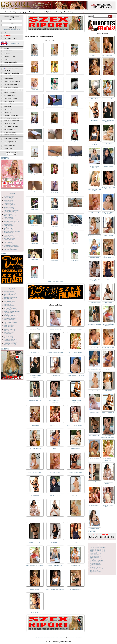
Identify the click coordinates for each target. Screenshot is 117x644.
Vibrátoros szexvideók (96, 573)
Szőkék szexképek (8, 324)
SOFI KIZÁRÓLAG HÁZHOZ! (76, 352)
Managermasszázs (11, 126)
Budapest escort (10, 135)
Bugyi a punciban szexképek (11, 210)
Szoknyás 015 (75, 124)
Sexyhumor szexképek (10, 315)
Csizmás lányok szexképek (11, 213)
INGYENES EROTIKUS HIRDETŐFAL (11, 142)
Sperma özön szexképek (10, 318)
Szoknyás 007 (35, 90)
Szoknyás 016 (35, 140)
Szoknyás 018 (75, 141)
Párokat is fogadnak (12, 118)
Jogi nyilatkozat (39, 637)
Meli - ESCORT (95, 459)
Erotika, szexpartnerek (75, 12)
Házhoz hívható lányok (13, 73)
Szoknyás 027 (75, 192)
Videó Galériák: (102, 545)
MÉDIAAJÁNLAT (9, 149)
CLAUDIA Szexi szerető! (76, 472)
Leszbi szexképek (8, 244)
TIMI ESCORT (35, 425)
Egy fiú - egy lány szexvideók (98, 548)
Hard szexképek (8, 228)
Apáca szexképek (8, 200)
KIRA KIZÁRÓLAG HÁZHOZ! (35, 566)
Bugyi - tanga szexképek (10, 209)
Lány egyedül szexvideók (97, 560)
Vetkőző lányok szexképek (11, 342)
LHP (5, 12)
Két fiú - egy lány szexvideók (98, 549)
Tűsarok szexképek (9, 341)
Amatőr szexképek (9, 197)
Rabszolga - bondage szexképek (12, 311)
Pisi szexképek (8, 304)
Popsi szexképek (8, 307)
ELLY (95, 482)
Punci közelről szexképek (10, 310)
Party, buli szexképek (9, 301)
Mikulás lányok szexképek (11, 249)
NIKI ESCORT (76, 496)
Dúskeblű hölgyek (11, 87)
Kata (76, 542)
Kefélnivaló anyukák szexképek (12, 237)
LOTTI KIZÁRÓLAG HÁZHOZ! (76, 376)
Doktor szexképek (8, 217)
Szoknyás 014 (55, 124)
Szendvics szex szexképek (10, 322)
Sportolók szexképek (9, 320)
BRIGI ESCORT (94, 257)
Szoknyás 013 (35, 124)
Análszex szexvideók (96, 553)
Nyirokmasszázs (10, 132)
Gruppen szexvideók (95, 556)
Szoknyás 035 (55, 243)
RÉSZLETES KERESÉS (11, 39)
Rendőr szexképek (8, 313)
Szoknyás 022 (35, 174)
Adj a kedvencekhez (61, 637)
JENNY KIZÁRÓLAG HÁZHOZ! (55, 589)
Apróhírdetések (37, 12)
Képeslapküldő (61, 12)
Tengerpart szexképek (9, 329)
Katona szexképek (8, 235)
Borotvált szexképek (9, 207)
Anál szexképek (8, 199)
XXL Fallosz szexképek (10, 345)
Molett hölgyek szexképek (11, 293)
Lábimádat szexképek (9, 241)
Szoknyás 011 (55, 106)
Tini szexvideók (94, 570)
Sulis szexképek (8, 321)
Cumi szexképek (8, 214)
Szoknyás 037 (35, 259)
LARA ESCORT (76, 566)
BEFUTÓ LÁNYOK (10, 56)
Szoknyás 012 (75, 107)
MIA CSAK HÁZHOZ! (95, 369)
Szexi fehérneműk (11, 98)
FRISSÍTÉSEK (8, 65)
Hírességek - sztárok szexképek (12, 231)
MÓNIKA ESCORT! (76, 589)
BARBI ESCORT (76, 449)
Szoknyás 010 (35, 107)
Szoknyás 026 (55, 192)
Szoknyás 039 (75, 260)
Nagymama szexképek (10, 294)
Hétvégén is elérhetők (13, 82)
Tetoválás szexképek (9, 332)
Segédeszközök (10, 96)
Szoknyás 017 (55, 140)
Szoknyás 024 (75, 175)
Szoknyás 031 (35, 225)
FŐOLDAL (7, 33)
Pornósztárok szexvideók (97, 569)
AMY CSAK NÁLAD (35, 329)
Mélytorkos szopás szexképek (11, 247)
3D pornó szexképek (9, 196)
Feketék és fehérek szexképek (11, 221)
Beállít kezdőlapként (50, 637)
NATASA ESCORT (55, 472)
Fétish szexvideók (95, 555)
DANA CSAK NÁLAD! (35, 449)
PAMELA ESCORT (55, 425)
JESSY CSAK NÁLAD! (35, 472)
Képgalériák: (12, 193)
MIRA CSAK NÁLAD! (35, 401)
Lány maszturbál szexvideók (97, 562)
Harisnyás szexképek (9, 230)
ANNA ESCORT (95, 528)
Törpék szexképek (8, 336)
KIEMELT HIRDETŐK (11, 62)
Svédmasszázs (9, 129)
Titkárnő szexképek (9, 335)
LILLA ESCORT (35, 613)
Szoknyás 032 (55, 226)
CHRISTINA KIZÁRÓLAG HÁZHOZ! (55, 401)
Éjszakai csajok (10, 124)
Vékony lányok (10, 93)
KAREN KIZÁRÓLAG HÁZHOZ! (76, 401)
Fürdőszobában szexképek (11, 223)
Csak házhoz (9, 79)
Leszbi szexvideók (95, 563)
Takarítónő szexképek (9, 328)
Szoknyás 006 (75, 73)
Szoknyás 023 (55, 175)
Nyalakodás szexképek (10, 300)
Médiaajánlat (78, 637)
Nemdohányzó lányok (12, 76)
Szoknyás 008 (55, 90)
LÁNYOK (7, 48)
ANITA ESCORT (35, 589)
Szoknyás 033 (75, 225)
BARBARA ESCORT (35, 542)
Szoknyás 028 (35, 209)
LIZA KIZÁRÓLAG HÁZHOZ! (76, 425)
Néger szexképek (8, 296)
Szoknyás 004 (35, 73)
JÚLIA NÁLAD (55, 542)
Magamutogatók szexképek (11, 245)
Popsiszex (8, 107)
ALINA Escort (35, 496)
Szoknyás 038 (55, 260)
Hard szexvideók (94, 557)
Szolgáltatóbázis (49, 12)
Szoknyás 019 (35, 158)
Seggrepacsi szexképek (10, 314)
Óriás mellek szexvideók (97, 566)
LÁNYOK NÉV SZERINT (11, 139)
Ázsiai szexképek (8, 202)
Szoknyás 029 (55, 209)
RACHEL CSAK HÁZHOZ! (35, 519)
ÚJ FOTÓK (7, 54)
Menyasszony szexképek (10, 248)
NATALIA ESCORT (55, 496)
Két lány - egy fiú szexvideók (98, 552)
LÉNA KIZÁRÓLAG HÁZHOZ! (55, 352)
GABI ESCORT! (95, 347)
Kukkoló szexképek (9, 240)
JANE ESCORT (35, 352)
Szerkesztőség (71, 637)
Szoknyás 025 (35, 191)
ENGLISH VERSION (13, 43)
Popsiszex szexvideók (96, 567)
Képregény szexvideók (96, 559)
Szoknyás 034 (35, 243)
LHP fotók (8, 112)
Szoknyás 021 (75, 157)
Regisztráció (7, 29)
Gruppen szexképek (9, 227)
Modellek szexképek (9, 291)
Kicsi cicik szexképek (9, 238)
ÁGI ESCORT (55, 519)
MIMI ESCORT (108, 391)
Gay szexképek (8, 224)
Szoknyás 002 (55, 55)
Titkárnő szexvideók (95, 571)
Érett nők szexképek (9, 218)
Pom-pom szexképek (9, 306)
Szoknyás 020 (55, 157)
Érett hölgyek (10, 101)
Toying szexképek (8, 338)
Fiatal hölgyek (10, 104)
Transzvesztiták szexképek (11, 339)
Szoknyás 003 (75, 55)
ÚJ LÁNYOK (8, 51)
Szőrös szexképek (8, 327)
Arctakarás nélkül (11, 115)
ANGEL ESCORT (55, 376)
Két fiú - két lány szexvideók (98, 550)
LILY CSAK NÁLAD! (76, 329)
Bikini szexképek (8, 203)
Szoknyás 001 (35, 55)
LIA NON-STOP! (76, 519)
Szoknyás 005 (55, 73)
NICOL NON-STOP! (55, 329)
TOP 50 (6, 59)
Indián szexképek (8, 233)
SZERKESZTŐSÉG (10, 146)
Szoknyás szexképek (9, 325)
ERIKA (55, 449)
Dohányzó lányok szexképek (11, 216)
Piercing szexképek (9, 303)
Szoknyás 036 (75, 243)
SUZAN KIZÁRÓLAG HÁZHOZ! (35, 377)
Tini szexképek (8, 334)
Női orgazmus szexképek (10, 297)
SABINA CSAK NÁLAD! (55, 566)
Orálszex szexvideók (95, 564)
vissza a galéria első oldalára (56, 281)
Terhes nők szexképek (9, 331)
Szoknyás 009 (75, 90)
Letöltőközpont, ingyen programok (19, 12)
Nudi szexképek (8, 298)
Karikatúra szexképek (9, 234)
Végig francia (9, 110)
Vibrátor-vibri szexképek (10, 343)
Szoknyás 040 (35, 277)
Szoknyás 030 (75, 208)
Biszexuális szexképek (10, 204)
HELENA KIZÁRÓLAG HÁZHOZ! (108, 188)
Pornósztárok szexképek (10, 308)
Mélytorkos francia (12, 121)
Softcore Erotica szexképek (11, 317)
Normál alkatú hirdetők (13, 90)
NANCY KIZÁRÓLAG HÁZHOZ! (95, 190)
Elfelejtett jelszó (15, 29)
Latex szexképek (8, 242)
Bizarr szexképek (8, 206)
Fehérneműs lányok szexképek (12, 220)
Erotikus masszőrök (12, 84)
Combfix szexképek (9, 211)
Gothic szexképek (8, 226)
